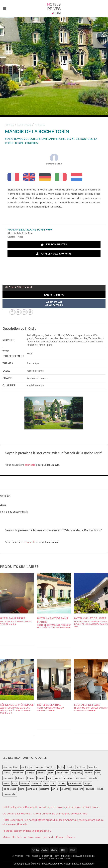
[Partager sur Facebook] (12, 312)
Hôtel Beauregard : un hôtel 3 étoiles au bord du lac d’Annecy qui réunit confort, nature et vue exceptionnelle (53, 822)
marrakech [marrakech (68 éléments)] (81, 778)
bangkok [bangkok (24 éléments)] (39, 767)
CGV (57, 856)
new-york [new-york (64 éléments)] (36, 783)
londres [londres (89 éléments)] (31, 778)
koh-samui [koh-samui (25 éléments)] (8, 778)
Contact (47, 856)
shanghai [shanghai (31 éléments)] (65, 789)
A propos (18, 856)
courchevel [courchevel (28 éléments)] (18, 773)
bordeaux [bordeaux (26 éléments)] (81, 767)
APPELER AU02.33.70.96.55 (54, 304)
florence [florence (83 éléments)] (41, 773)
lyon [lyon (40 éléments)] (49, 778)
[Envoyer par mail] (24, 312)
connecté (30, 465)
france (10, 125)
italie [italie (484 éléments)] (98, 773)
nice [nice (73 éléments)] (46, 783)
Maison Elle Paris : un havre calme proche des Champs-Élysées (39, 837)
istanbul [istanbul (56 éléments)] (89, 773)
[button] (4, 8)
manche (40, 125)
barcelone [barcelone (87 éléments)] (51, 767)
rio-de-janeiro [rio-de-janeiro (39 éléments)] (10, 789)
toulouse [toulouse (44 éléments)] (90, 789)
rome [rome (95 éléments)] (22, 789)
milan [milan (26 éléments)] (15, 783)
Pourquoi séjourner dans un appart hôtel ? (27, 831)
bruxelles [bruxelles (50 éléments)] (93, 767)
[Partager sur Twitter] (18, 312)
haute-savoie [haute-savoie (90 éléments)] (62, 773)
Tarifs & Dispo (54, 295)
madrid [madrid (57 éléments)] (58, 778)
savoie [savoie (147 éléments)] (55, 789)
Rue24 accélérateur (84, 864)
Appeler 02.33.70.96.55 (54, 254)
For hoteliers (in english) (54, 858)
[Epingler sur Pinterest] (30, 312)
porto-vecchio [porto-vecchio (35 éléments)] (75, 783)
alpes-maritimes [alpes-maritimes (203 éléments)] (11, 767)
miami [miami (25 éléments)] (6, 783)
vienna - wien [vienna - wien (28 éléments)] (10, 794)
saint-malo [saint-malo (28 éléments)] (32, 789)
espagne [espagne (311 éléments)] (30, 773)
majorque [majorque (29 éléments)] (69, 778)
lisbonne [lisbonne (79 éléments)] (20, 778)
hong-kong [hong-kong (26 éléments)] (77, 773)
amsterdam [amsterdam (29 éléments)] (27, 767)
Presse (36, 856)
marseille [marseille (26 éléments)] (93, 778)
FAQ (28, 856)
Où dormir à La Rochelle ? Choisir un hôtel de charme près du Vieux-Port (45, 813)
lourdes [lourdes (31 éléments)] (41, 778)
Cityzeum (66, 864)
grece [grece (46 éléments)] (51, 773)
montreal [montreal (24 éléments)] (25, 783)
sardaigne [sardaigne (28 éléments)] (45, 789)
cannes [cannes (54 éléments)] (7, 773)
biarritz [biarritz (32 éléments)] (70, 767)
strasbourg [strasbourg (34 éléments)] (78, 789)
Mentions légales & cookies (78, 856)
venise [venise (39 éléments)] (100, 789)
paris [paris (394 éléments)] (53, 783)
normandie (24, 125)
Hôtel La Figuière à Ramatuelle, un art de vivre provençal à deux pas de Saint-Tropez (51, 807)
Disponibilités (54, 244)
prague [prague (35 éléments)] (88, 783)
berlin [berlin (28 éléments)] (61, 767)
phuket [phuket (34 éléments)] (62, 783)
